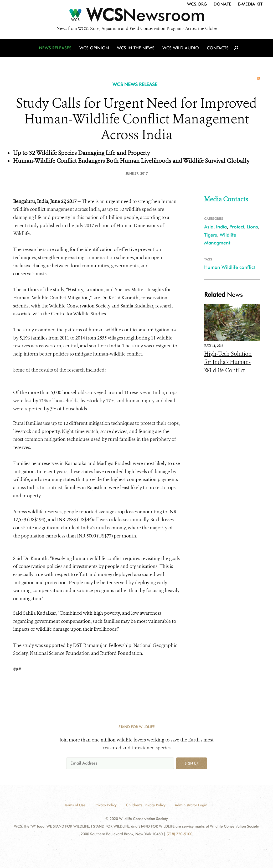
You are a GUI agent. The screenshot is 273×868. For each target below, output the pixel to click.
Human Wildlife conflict (230, 267)
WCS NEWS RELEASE (135, 84)
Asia (209, 227)
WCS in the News (136, 48)
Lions (252, 227)
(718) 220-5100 (179, 834)
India (221, 227)
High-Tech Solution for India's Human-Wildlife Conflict (228, 362)
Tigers (211, 235)
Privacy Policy (106, 805)
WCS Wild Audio (181, 48)
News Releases (55, 48)
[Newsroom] (136, 16)
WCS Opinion (94, 48)
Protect (237, 227)
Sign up (192, 763)
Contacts (218, 48)
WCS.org (197, 4)
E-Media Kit (250, 4)
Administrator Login (191, 805)
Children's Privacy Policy (146, 805)
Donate (222, 4)
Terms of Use (75, 805)
